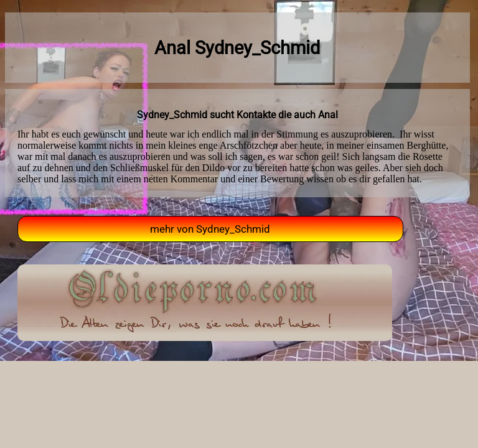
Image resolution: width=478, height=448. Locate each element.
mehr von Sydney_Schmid (210, 229)
